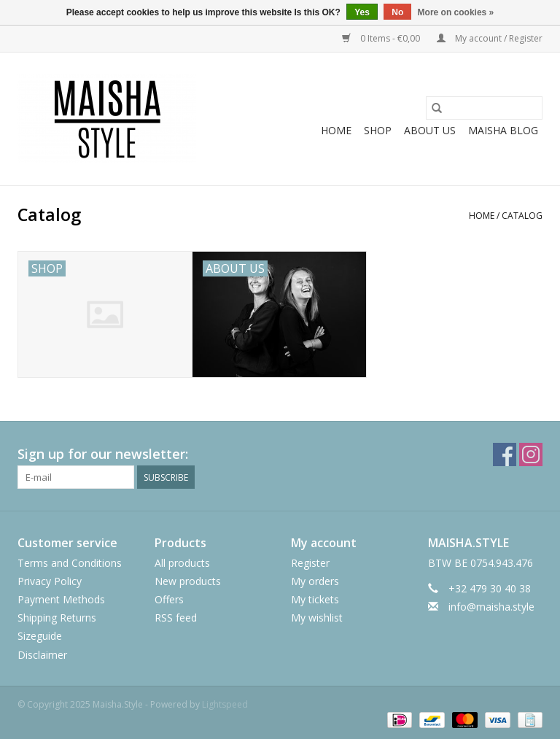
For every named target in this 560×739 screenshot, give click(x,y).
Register (310, 563)
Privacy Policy (50, 581)
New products (188, 581)
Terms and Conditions (70, 563)
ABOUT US (430, 130)
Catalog (522, 216)
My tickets (315, 599)
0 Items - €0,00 (382, 38)
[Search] (484, 108)
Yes (362, 12)
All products (182, 563)
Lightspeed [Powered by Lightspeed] (225, 704)
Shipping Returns (57, 618)
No (397, 12)
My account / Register (490, 38)
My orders (315, 581)
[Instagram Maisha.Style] (531, 454)
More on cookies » (456, 12)
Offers (169, 599)
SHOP (378, 130)
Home (336, 130)
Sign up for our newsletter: (103, 454)
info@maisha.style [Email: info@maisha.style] (491, 607)
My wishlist (317, 618)
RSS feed (176, 618)
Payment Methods (61, 599)
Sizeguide (40, 636)
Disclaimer (42, 655)
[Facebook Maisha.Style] (505, 454)
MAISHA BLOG (503, 130)
